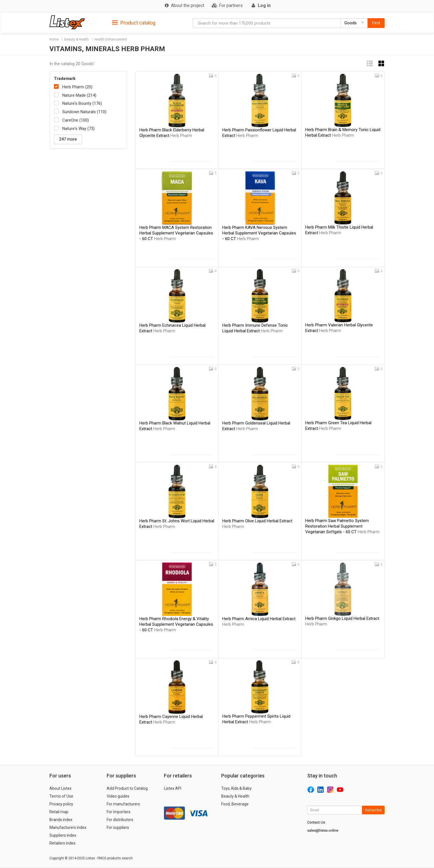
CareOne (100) (76, 120)
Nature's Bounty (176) (82, 103)
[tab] (134, 22)
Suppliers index (63, 835)
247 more (68, 139)
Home (54, 39)
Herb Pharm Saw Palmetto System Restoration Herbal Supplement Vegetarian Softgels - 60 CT (342, 526)
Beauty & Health (77, 39)
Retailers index (62, 843)
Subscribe (373, 810)
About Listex (60, 788)
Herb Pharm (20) (77, 87)
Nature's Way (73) (78, 129)
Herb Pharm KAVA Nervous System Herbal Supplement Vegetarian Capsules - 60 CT (259, 233)
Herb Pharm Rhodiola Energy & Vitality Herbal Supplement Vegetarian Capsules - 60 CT (176, 624)
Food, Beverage (235, 804)
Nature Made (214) (79, 95)
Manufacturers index (68, 827)
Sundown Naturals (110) (84, 112)
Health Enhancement (111, 39)
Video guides (118, 796)
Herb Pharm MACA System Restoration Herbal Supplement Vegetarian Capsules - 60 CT (176, 233)
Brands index (61, 820)
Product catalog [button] (134, 23)
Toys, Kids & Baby (236, 788)
